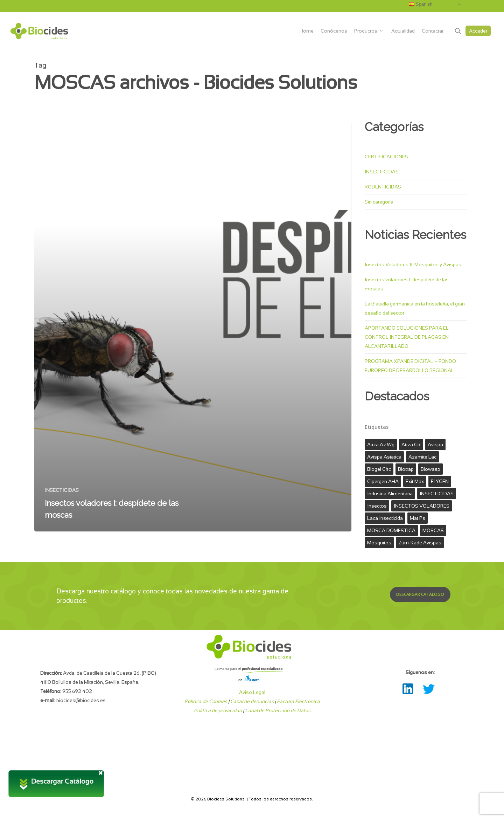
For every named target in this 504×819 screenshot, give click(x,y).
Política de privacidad (218, 710)
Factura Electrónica (298, 701)
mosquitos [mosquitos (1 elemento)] (379, 543)
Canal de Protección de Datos (278, 710)
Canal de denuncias (252, 701)
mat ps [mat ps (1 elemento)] (418, 518)
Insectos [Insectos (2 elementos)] (377, 506)
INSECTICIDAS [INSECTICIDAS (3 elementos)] (437, 494)
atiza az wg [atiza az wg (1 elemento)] (381, 445)
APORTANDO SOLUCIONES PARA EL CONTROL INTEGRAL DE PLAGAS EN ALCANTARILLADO (407, 337)
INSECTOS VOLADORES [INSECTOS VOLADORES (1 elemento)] (422, 506)
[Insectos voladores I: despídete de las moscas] (193, 327)
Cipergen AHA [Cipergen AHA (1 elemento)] (383, 481)
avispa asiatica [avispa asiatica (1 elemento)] (384, 457)
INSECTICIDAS (62, 490)
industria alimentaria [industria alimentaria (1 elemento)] (390, 494)
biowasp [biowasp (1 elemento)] (430, 469)
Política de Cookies (206, 701)
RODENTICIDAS (383, 187)
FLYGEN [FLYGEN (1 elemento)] (440, 481)
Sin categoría (379, 202)
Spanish (421, 4)
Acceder (478, 31)
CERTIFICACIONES (386, 157)
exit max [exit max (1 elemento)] (415, 481)
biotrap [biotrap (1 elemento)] (406, 469)
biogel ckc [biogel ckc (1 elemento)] (379, 469)
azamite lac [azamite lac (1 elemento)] (422, 457)
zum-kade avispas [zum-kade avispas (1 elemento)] (420, 543)
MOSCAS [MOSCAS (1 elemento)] (433, 530)
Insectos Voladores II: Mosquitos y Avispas (413, 264)
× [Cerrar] (101, 772)
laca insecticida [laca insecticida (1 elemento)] (385, 518)
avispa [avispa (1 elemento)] (435, 445)
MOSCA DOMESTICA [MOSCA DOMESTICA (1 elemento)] (391, 530)
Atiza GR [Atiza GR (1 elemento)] (411, 445)
